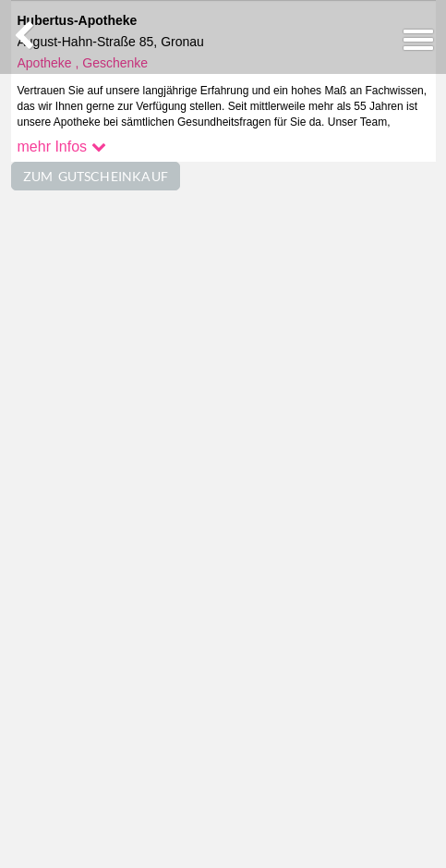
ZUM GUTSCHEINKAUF (96, 176)
